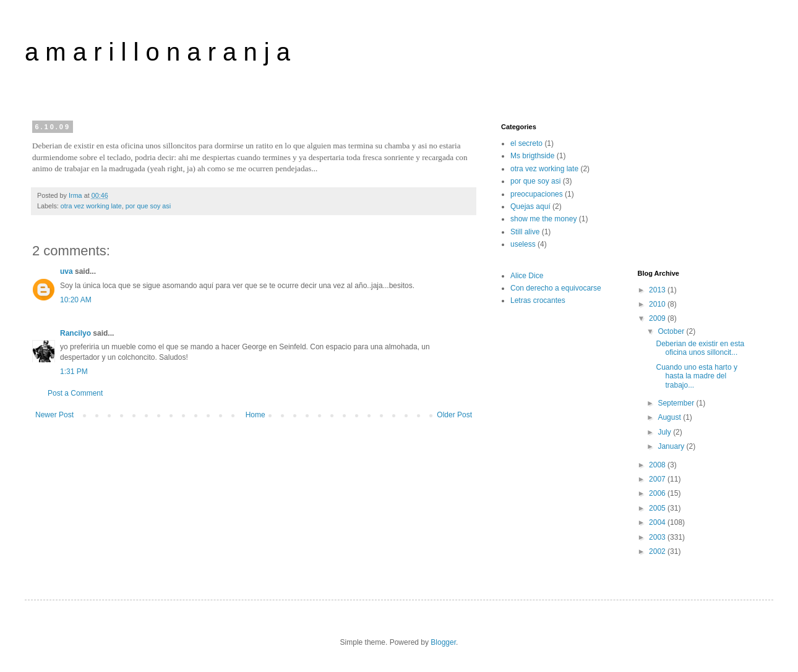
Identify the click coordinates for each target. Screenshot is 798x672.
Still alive (525, 232)
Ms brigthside (532, 156)
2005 (658, 508)
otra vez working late (91, 206)
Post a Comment (75, 393)
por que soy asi (148, 206)
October (672, 331)
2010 (658, 304)
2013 (658, 290)
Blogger (443, 642)
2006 (658, 493)
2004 (658, 522)
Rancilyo (75, 333)
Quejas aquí (530, 206)
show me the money (543, 219)
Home (255, 415)
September (677, 403)
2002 (658, 551)
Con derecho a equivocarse (556, 288)
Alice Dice (527, 276)
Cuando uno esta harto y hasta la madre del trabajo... (696, 376)
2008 (658, 465)
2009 (658, 318)
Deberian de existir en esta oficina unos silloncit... (700, 348)
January (672, 446)
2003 (658, 537)
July (665, 432)
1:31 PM (74, 372)
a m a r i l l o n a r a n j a (157, 52)
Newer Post (54, 415)
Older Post (454, 415)
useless (523, 244)
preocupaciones (537, 194)
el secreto (526, 143)
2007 (658, 479)
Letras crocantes (538, 300)
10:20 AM (76, 300)
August (670, 417)
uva (66, 271)
